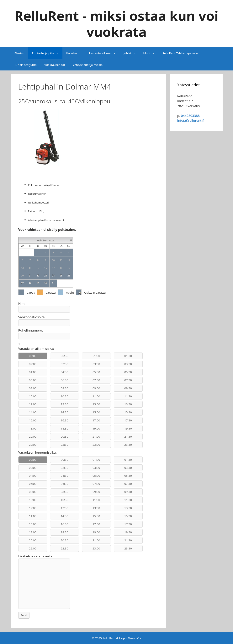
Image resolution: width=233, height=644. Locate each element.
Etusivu (19, 53)
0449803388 (190, 116)
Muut (151, 53)
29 (38, 283)
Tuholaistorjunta (26, 65)
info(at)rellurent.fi (191, 120)
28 (30, 283)
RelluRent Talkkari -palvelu (180, 53)
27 (22, 283)
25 (61, 276)
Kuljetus (76, 53)
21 (30, 276)
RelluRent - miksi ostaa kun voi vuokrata (116, 24)
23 (46, 276)
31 (53, 283)
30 (46, 283)
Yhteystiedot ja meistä (88, 65)
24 (53, 276)
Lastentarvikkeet (104, 53)
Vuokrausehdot (55, 65)
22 (38, 276)
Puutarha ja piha (47, 53)
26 (69, 276)
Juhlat (131, 53)
